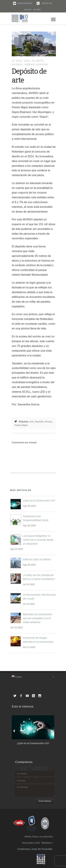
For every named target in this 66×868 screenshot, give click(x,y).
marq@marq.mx (25, 3)
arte (32, 422)
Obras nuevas (36, 65)
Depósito (39, 422)
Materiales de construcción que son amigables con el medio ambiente (37, 618)
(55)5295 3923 (47, 3)
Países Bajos (21, 425)
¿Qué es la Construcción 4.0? (39, 500)
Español (37, 10)
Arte (40, 61)
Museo (17, 65)
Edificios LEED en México (37, 559)
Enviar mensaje (45, 801)
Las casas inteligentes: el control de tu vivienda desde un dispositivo (38, 540)
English (28, 10)
